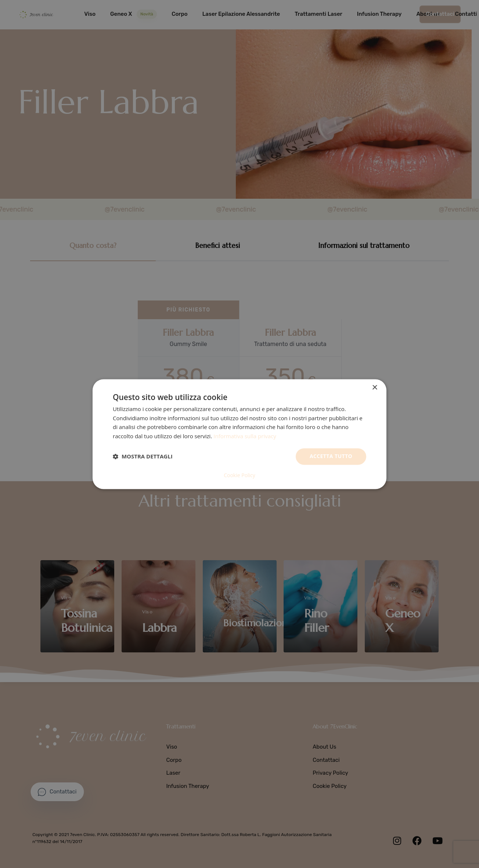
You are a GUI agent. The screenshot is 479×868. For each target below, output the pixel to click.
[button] (143, 457)
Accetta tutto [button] (331, 456)
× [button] (374, 388)
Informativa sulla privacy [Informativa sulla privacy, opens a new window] (245, 436)
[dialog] (239, 434)
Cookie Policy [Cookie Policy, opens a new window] (239, 475)
